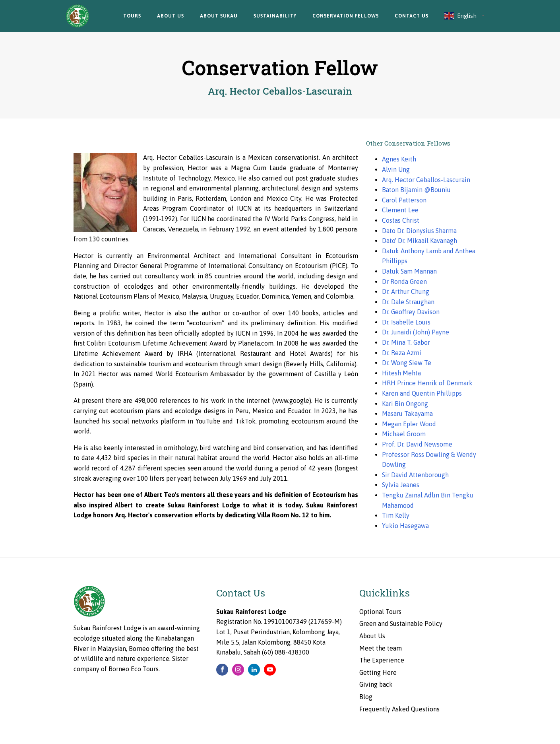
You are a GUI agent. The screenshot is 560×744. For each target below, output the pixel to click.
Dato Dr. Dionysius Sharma (419, 231)
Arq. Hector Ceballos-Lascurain (426, 180)
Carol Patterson (404, 200)
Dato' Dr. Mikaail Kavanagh (420, 241)
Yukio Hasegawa (405, 526)
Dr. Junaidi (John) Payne (416, 332)
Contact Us (412, 16)
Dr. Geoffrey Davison (411, 312)
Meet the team (381, 648)
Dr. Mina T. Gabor (406, 342)
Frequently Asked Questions (399, 709)
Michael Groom (404, 434)
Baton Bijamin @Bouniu (416, 190)
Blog (366, 697)
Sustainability (275, 16)
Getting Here (378, 672)
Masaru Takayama (407, 414)
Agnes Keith (399, 159)
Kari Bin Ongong (405, 404)
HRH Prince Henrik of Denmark (427, 383)
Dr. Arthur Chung (406, 291)
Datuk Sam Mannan (409, 271)
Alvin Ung (396, 169)
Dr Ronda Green (404, 282)
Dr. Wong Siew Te (407, 363)
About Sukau (219, 16)
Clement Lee (400, 210)
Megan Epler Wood (409, 424)
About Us (171, 16)
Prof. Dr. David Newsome (417, 444)
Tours (132, 16)
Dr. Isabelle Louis (406, 322)
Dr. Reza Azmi (402, 353)
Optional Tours (380, 612)
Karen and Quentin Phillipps (422, 393)
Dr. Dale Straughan (408, 302)
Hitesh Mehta (401, 373)
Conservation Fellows (346, 16)
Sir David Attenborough (415, 475)
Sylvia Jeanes (401, 485)
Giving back (376, 684)
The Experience (382, 660)
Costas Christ (401, 220)
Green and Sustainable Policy (401, 624)
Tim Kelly (396, 515)
